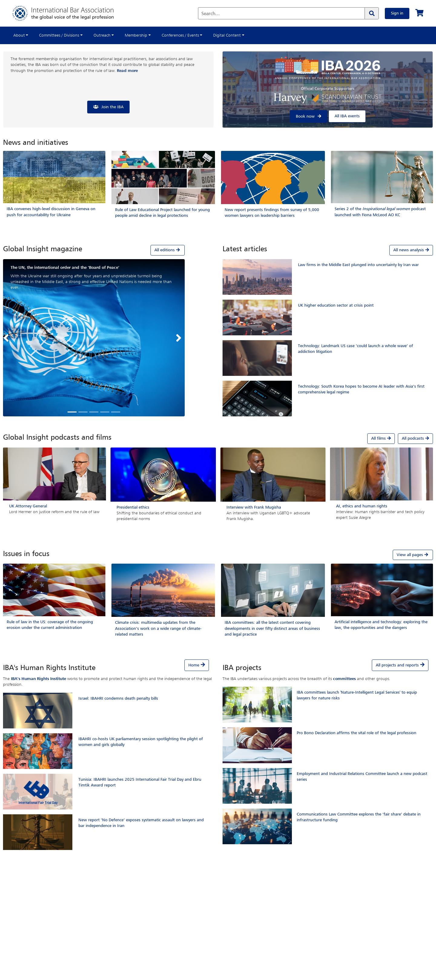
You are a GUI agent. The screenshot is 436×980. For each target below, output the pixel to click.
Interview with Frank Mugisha (254, 507)
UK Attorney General (28, 506)
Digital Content (227, 35)
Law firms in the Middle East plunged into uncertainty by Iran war (358, 265)
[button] (8, 338)
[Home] (69, 13)
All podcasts (415, 438)
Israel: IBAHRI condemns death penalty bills (118, 698)
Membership (136, 35)
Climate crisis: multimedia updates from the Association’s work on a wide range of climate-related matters (158, 628)
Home (194, 665)
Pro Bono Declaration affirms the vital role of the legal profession (357, 733)
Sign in (397, 13)
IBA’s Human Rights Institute (38, 679)
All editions (168, 250)
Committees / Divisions (59, 35)
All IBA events (347, 116)
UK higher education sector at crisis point (336, 305)
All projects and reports (397, 665)
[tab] (94, 250)
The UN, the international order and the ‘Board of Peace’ (65, 268)
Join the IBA (112, 107)
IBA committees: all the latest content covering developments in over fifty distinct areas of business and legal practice (272, 628)
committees (344, 679)
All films (381, 438)
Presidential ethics (133, 507)
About (19, 35)
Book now (305, 116)
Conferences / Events (180, 35)
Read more (127, 71)
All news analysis (411, 250)
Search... (211, 14)
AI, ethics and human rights (362, 506)
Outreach (102, 35)
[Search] (372, 13)
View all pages (413, 555)
